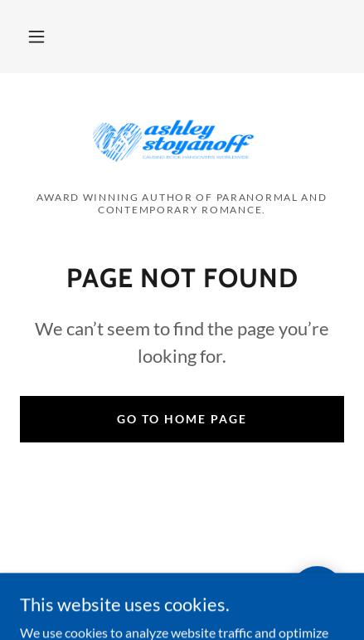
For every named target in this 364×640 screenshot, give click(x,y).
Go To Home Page (182, 419)
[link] (182, 139)
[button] (36, 37)
